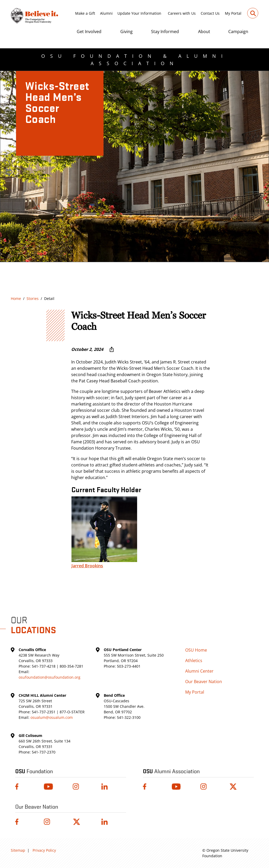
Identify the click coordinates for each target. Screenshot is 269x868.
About (204, 32)
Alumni (106, 13)
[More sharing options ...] (112, 349)
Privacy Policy (44, 850)
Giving (126, 32)
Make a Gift (85, 13)
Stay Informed (165, 32)
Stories (33, 298)
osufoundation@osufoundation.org (50, 677)
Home (16, 298)
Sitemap (18, 850)
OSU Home (196, 650)
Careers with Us (182, 13)
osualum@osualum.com (52, 717)
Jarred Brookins (87, 566)
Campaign (238, 32)
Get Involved (89, 32)
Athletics (194, 661)
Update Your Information (139, 13)
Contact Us (210, 13)
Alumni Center (199, 671)
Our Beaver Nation (204, 682)
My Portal (233, 13)
